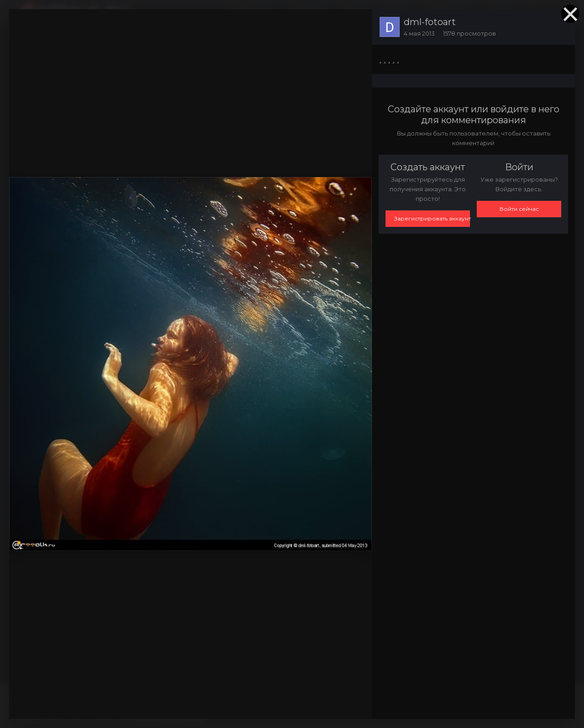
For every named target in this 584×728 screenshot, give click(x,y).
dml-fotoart (430, 22)
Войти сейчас (519, 209)
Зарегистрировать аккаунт (432, 218)
